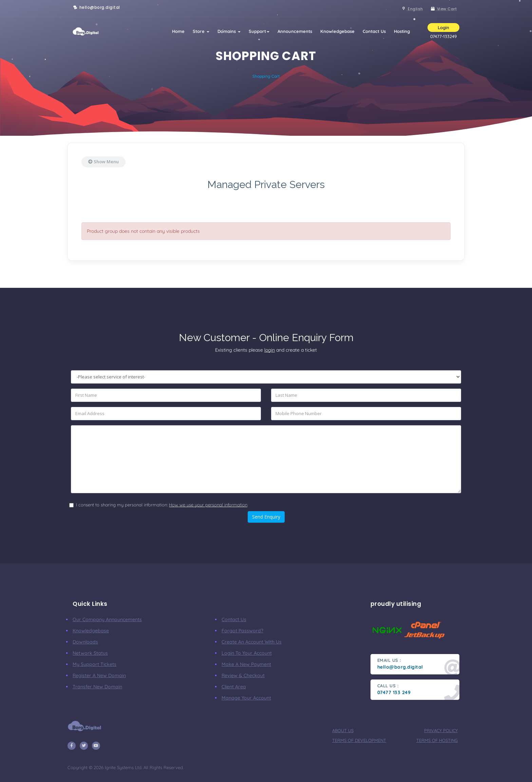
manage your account (246, 698)
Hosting (402, 31)
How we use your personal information (208, 505)
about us (343, 730)
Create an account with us (252, 642)
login (270, 350)
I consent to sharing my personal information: (162, 505)
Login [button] (443, 27)
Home (178, 31)
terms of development (359, 740)
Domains (229, 31)
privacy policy (441, 730)
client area (234, 687)
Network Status (90, 653)
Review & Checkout (243, 675)
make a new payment (246, 664)
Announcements (295, 31)
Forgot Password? (242, 631)
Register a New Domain (99, 675)
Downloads (85, 642)
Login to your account (247, 653)
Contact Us (374, 31)
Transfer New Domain (97, 687)
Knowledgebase (337, 31)
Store (201, 31)
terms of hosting (437, 740)
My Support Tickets (94, 664)
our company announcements (107, 619)
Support (259, 31)
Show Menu (103, 162)
